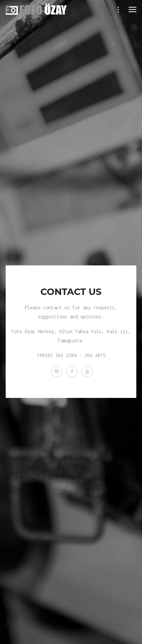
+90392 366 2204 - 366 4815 (71, 355)
